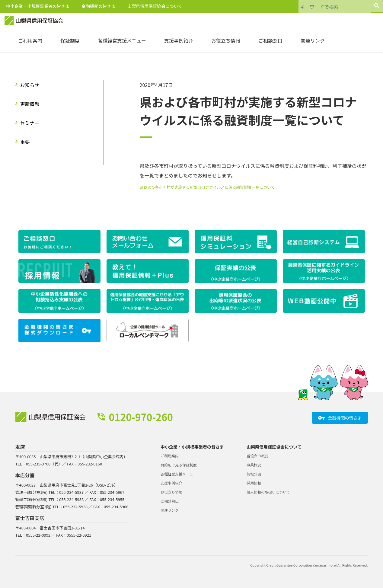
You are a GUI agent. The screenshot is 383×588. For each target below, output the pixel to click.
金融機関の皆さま (98, 6)
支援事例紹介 (179, 40)
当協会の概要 (257, 456)
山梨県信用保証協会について (155, 6)
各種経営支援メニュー (122, 40)
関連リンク (313, 40)
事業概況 (254, 465)
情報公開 (254, 474)
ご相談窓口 (270, 40)
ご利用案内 (30, 40)
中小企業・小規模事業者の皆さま (38, 6)
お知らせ (30, 85)
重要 (25, 142)
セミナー (30, 123)
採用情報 (254, 483)
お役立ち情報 (226, 40)
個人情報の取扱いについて (268, 492)
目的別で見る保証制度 (179, 465)
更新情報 (30, 104)
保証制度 (70, 40)
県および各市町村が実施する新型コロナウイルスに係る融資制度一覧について (207, 187)
